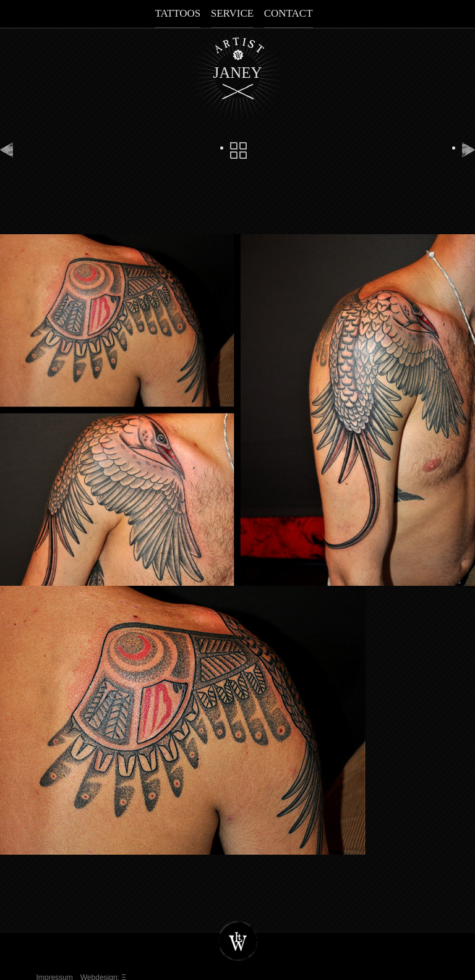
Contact (289, 13)
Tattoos (178, 13)
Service (232, 13)
